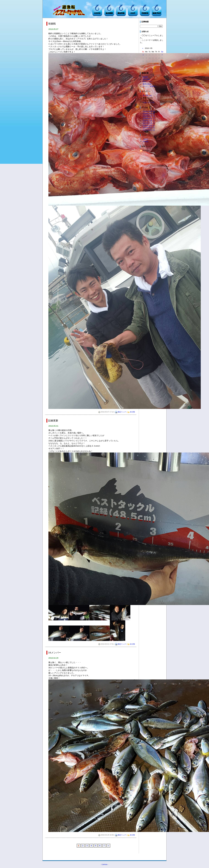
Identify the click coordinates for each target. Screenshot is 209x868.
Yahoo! (145, 139)
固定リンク (122, 412)
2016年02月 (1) (149, 118)
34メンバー (147, 82)
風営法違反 (147, 84)
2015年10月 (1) (149, 125)
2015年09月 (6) (149, 128)
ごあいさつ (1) (148, 102)
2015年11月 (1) (149, 123)
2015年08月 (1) (149, 130)
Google (145, 141)
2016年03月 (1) (149, 116)
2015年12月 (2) (149, 121)
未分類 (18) (147, 95)
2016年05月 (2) (149, 111)
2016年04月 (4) (149, 114)
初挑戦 (145, 77)
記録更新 (146, 79)
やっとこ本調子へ (150, 86)
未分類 (132, 412)
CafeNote (105, 864)
